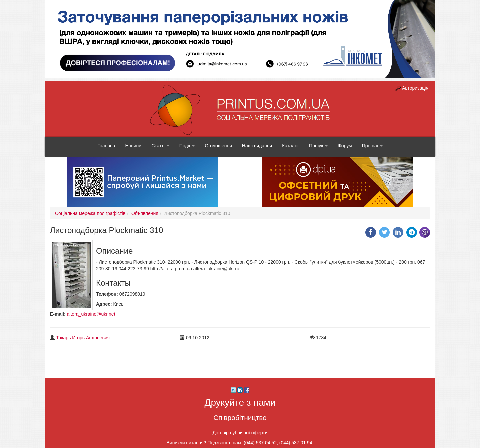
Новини (133, 146)
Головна (106, 146)
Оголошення (218, 146)
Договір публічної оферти (240, 433)
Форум (345, 146)
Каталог (290, 146)
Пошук (318, 146)
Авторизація (415, 88)
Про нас (372, 146)
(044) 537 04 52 (260, 443)
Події (187, 146)
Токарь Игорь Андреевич (83, 338)
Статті (160, 146)
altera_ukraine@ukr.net (91, 314)
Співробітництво (240, 417)
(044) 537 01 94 (296, 443)
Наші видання (257, 146)
